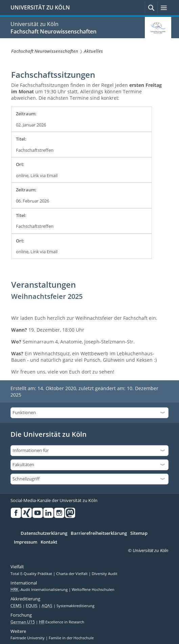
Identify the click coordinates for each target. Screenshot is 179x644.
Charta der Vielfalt (72, 574)
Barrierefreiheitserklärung (99, 533)
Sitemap (139, 533)
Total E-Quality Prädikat (32, 574)
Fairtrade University (28, 638)
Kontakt (49, 542)
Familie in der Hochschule (71, 638)
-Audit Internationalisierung (40, 590)
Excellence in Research (62, 622)
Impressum (26, 542)
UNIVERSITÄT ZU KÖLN (40, 7)
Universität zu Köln (35, 24)
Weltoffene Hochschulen (93, 590)
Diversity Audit (105, 574)
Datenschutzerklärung (44, 533)
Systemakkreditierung (75, 606)
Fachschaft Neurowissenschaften (53, 31)
